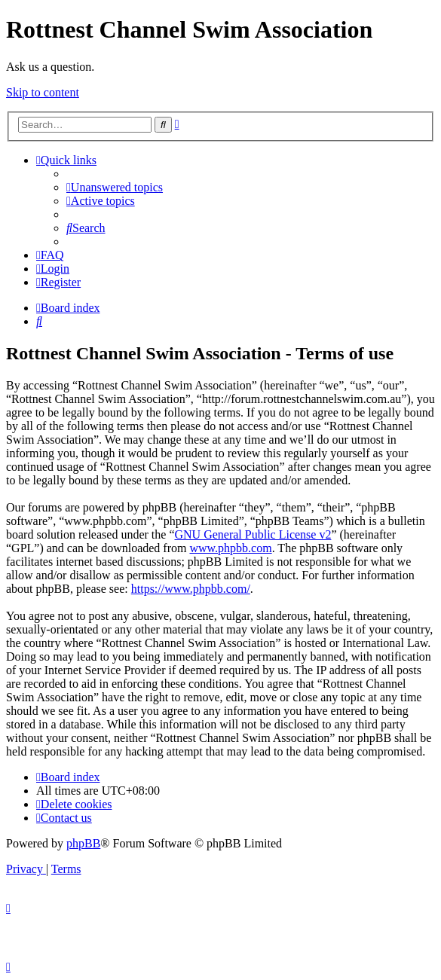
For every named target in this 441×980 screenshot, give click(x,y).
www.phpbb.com (230, 548)
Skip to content (43, 92)
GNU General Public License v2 (253, 534)
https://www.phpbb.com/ (191, 589)
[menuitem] (115, 187)
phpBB (83, 843)
